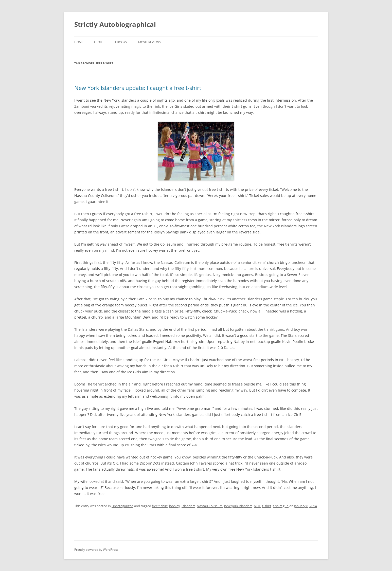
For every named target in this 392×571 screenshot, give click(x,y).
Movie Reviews (149, 42)
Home (79, 42)
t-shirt (267, 506)
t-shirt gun (281, 506)
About (99, 42)
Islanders (188, 506)
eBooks (121, 42)
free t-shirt (160, 506)
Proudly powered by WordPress (96, 550)
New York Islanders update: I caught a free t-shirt (138, 88)
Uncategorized (122, 506)
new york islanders (238, 506)
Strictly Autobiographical (115, 24)
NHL (257, 506)
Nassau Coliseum (210, 506)
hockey (175, 506)
